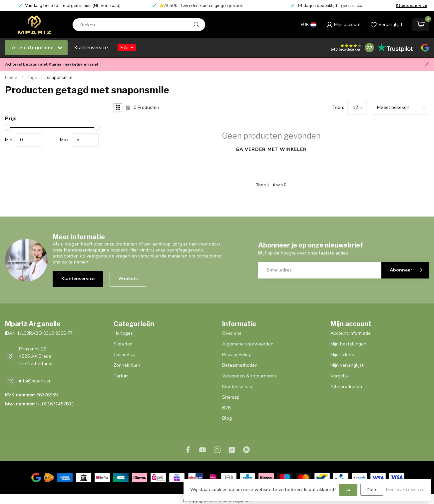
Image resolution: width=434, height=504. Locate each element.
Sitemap (231, 397)
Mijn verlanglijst (347, 365)
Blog (227, 418)
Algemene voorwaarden (248, 344)
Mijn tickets (342, 355)
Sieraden (123, 344)
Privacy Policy (236, 355)
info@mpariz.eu (35, 381)
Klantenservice (412, 6)
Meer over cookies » (405, 490)
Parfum (121, 376)
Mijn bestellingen (348, 344)
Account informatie (351, 333)
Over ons (232, 333)
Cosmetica (125, 355)
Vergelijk (340, 376)
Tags (32, 78)
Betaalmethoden (240, 365)
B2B (226, 408)
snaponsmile (60, 78)
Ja (348, 490)
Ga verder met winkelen (271, 149)
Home (11, 78)
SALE (127, 47)
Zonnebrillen (127, 365)
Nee (372, 490)
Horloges (123, 333)
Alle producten (346, 387)
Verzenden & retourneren (249, 376)
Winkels (128, 279)
